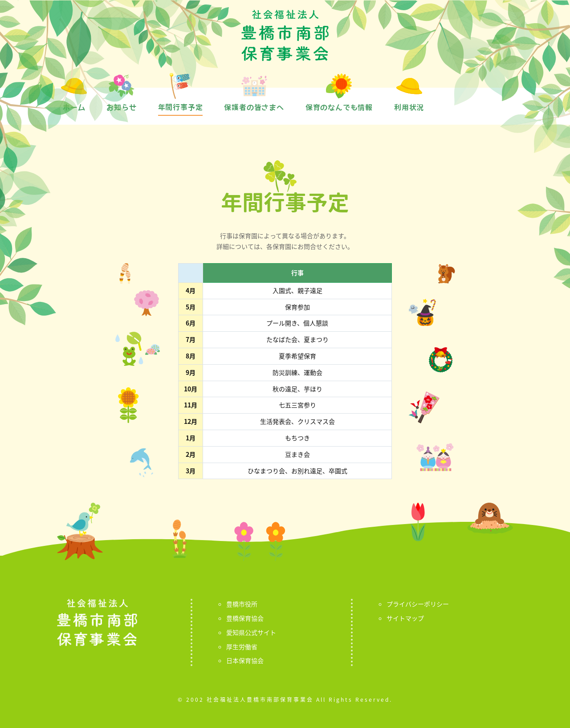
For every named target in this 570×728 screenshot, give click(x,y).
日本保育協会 (245, 660)
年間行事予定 (181, 107)
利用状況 (409, 107)
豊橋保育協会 (245, 618)
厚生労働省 (242, 647)
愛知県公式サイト (251, 632)
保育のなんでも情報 (339, 107)
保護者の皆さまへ (254, 107)
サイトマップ (405, 618)
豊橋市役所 (242, 604)
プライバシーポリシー (418, 604)
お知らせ (121, 107)
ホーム (74, 107)
